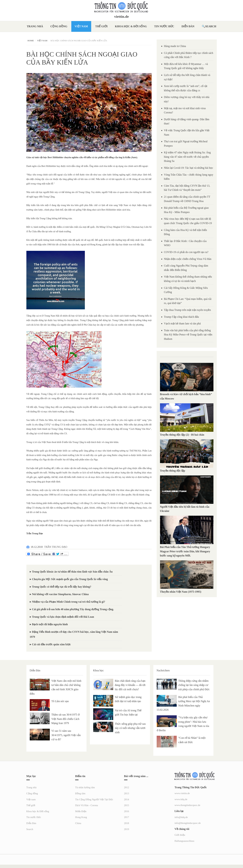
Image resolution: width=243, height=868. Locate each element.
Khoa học (99, 670)
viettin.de (121, 17)
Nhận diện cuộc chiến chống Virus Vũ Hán (188, 259)
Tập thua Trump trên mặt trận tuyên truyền (187, 310)
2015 (127, 805)
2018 (127, 823)
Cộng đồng (59, 26)
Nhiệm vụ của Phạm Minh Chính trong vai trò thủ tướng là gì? (69, 602)
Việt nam (81, 26)
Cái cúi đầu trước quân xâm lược (51, 644)
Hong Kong (81, 817)
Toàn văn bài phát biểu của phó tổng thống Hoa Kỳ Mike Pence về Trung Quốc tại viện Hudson (188, 335)
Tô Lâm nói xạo (60, 701)
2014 (127, 799)
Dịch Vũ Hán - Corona (87, 805)
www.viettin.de (182, 793)
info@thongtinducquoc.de (188, 823)
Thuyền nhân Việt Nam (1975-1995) (181, 592)
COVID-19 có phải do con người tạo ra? (186, 252)
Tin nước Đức (164, 26)
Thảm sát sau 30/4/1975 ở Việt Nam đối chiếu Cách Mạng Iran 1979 (66, 719)
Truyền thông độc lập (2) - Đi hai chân (182, 435)
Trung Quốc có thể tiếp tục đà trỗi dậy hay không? (62, 587)
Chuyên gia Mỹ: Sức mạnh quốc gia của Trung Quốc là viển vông (70, 579)
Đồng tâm (80, 793)
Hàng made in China (175, 46)
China (78, 823)
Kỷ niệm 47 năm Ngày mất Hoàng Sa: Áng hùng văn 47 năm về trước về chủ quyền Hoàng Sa (187, 157)
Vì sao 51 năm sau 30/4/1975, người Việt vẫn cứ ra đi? (66, 735)
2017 (127, 817)
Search (211, 26)
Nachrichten (163, 670)
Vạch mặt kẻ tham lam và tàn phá (182, 323)
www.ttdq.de (181, 799)
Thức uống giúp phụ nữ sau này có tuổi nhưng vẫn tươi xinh (130, 728)
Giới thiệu (180, 835)
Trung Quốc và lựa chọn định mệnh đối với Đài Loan (63, 617)
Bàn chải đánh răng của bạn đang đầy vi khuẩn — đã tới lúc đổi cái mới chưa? (130, 685)
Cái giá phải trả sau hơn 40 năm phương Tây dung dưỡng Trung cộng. (73, 609)
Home (31, 41)
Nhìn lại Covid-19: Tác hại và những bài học (189, 168)
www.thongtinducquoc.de (187, 805)
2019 (127, 829)
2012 (127, 787)
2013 (127, 793)
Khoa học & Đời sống (131, 26)
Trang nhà (35, 26)
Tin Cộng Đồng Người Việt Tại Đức (94, 799)
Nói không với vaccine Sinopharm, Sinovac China (60, 594)
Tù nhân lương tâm (85, 787)
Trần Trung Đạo (35, 533)
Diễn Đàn (188, 26)
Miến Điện (81, 811)
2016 (127, 811)
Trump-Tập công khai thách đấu (181, 317)
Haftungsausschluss (184, 841)
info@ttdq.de (181, 817)
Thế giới (101, 26)
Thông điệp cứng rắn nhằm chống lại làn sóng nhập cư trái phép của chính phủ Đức (194, 685)
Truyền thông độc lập (173, 471)
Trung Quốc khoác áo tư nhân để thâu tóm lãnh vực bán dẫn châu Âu (72, 572)
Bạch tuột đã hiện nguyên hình (50, 624)
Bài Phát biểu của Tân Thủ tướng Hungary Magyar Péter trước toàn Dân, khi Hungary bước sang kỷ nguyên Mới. (185, 551)
